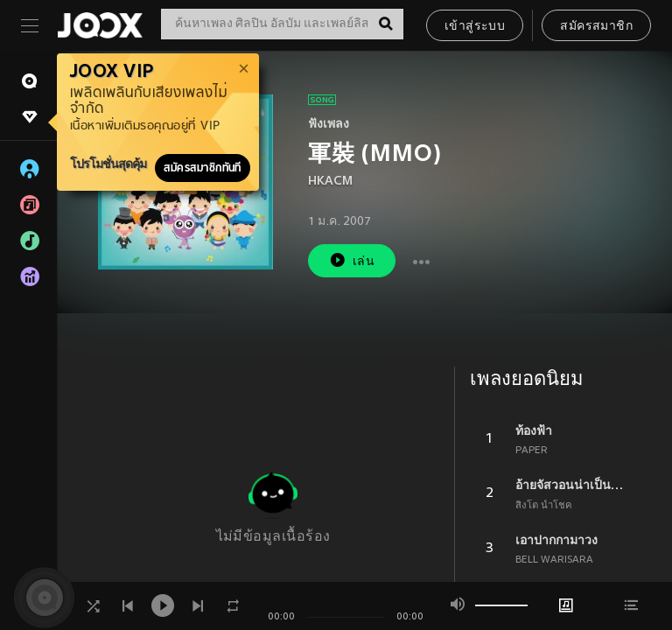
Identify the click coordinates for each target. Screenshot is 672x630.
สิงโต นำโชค (544, 506)
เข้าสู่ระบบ (475, 27)
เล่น (352, 260)
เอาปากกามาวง (556, 540)
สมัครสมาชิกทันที (203, 168)
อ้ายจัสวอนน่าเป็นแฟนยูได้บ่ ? (573, 485)
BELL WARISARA (554, 560)
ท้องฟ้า (534, 430)
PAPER (532, 451)
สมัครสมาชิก (596, 27)
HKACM (330, 182)
